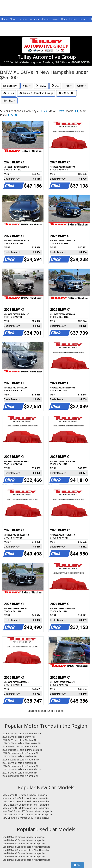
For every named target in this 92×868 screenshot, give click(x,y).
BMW (41, 86)
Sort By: (9, 101)
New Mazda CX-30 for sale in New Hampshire (26, 802)
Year (27, 86)
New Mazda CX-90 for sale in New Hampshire (26, 805)
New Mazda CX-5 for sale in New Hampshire (25, 795)
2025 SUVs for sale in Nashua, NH (20, 756)
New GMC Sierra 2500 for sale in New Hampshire (28, 815)
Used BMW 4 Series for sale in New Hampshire (26, 860)
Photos (73, 19)
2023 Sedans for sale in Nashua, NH (21, 776)
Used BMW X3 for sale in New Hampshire (24, 837)
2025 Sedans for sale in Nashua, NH (21, 760)
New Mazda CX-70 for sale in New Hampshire (26, 808)
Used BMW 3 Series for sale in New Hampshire (26, 847)
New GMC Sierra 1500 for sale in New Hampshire (28, 811)
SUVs (9, 93)
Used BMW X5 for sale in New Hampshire (24, 840)
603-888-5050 (80, 62)
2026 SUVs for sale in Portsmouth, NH (22, 734)
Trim (68, 86)
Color (81, 86)
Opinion (55, 19)
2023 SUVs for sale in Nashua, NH (20, 773)
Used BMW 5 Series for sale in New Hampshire (26, 850)
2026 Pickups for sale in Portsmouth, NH (23, 750)
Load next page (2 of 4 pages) (46, 711)
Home (4, 19)
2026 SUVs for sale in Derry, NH (19, 737)
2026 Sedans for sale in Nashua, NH (21, 753)
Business (34, 19)
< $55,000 (66, 93)
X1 (55, 86)
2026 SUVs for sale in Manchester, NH (22, 743)
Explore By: (10, 86)
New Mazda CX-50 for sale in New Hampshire (26, 798)
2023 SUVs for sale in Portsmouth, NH (22, 769)
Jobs (82, 19)
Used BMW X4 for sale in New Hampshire (24, 857)
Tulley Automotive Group (36, 93)
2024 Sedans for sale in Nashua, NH (21, 766)
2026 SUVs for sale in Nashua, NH (20, 740)
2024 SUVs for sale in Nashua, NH (20, 763)
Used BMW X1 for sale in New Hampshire (24, 844)
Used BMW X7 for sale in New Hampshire (24, 853)
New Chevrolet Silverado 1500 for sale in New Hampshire (26, 818)
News (13, 19)
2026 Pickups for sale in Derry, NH (20, 747)
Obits (64, 19)
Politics (23, 19)
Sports (45, 19)
